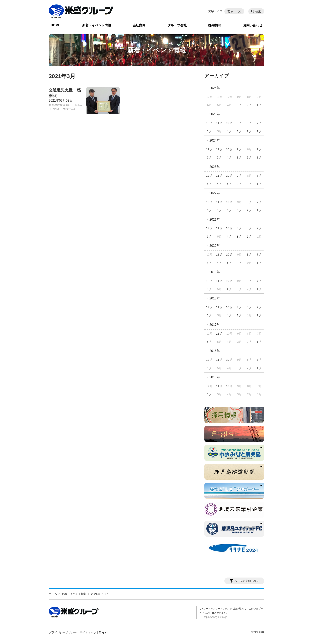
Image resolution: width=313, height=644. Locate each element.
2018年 (215, 298)
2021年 (215, 219)
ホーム (53, 594)
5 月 (219, 158)
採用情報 (215, 25)
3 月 (239, 105)
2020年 (215, 246)
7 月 (259, 123)
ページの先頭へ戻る (247, 581)
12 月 (209, 123)
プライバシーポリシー (63, 632)
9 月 (239, 123)
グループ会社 (177, 25)
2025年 (215, 114)
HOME (55, 25)
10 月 (229, 123)
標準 (230, 11)
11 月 (219, 123)
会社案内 (139, 25)
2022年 (215, 193)
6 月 (209, 131)
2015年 (215, 377)
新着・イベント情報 (97, 25)
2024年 (215, 140)
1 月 (259, 105)
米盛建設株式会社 (60, 105)
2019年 (215, 272)
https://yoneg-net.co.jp (215, 617)
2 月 (249, 105)
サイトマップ (88, 632)
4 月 (229, 131)
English (103, 632)
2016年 (215, 351)
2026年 (215, 88)
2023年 (215, 167)
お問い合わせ (253, 25)
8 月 (249, 123)
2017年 (215, 325)
